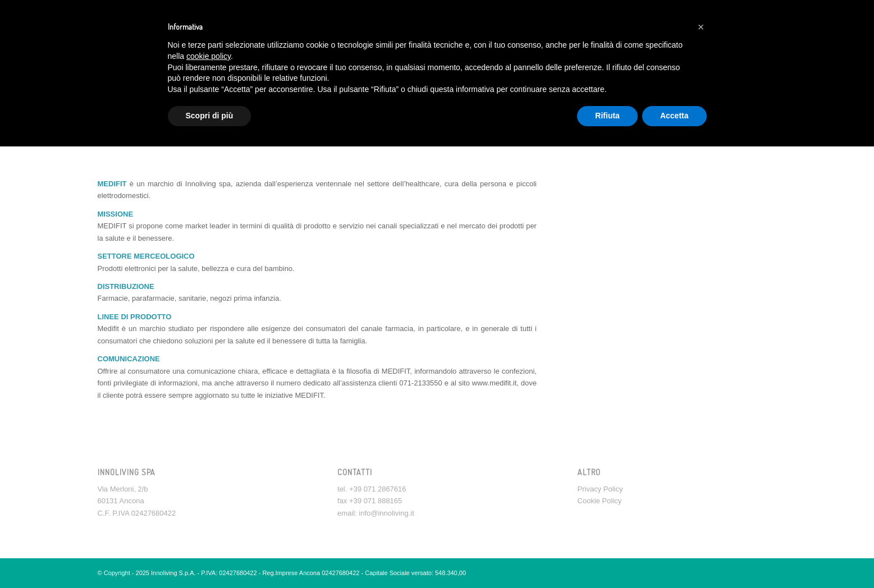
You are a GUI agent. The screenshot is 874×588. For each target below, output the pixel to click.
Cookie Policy (600, 501)
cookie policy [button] (209, 56)
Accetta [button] (674, 116)
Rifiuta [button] (607, 116)
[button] (701, 27)
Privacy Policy (600, 489)
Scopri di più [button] (210, 116)
